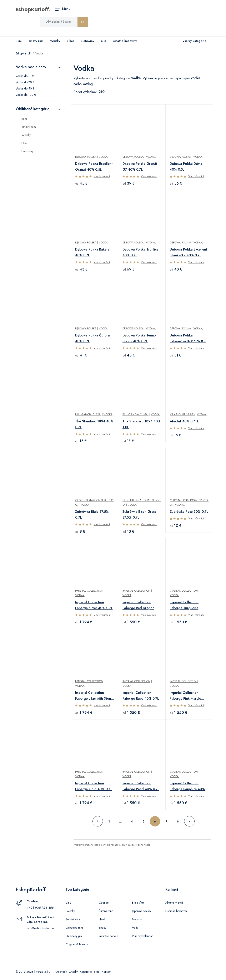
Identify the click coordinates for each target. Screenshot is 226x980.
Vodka (39, 53)
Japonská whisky (142, 911)
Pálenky (70, 911)
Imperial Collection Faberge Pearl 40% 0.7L (141, 786)
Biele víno (138, 903)
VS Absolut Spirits (182, 414)
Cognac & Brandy (77, 944)
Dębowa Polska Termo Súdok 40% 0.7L (139, 338)
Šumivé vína (73, 919)
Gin (103, 41)
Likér (71, 41)
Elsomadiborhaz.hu (177, 911)
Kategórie (86, 972)
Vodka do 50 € (25, 88)
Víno (68, 903)
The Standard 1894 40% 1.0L (142, 424)
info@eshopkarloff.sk (41, 928)
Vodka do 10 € (25, 76)
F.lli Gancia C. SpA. (88, 414)
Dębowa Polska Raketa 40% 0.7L (92, 252)
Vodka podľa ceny (31, 67)
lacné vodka (144, 845)
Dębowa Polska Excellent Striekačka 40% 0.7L (189, 252)
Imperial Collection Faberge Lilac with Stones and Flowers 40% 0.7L (95, 696)
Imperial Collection (89, 591)
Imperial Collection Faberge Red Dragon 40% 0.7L (138, 605)
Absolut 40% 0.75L (184, 421)
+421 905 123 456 (40, 908)
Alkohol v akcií (174, 903)
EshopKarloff (32, 9)
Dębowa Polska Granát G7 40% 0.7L (140, 167)
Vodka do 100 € (26, 95)
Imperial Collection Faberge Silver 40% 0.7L (94, 605)
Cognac (104, 903)
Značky (73, 972)
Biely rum (138, 919)
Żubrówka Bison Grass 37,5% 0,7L (139, 515)
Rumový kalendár (142, 936)
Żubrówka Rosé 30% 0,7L (189, 512)
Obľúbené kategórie (33, 109)
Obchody (61, 972)
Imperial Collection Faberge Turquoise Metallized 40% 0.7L (185, 605)
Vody (135, 928)
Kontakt (106, 972)
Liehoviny (87, 41)
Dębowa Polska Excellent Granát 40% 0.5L (94, 167)
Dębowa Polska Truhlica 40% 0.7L (140, 252)
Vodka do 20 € (25, 82)
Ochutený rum (74, 928)
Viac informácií (102, 176)
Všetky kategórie (194, 41)
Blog (97, 972)
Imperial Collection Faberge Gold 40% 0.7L (94, 786)
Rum (19, 41)
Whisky (55, 41)
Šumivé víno (106, 911)
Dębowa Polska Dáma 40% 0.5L (186, 167)
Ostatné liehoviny (125, 41)
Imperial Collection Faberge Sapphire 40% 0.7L (187, 786)
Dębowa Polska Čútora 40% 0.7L (92, 338)
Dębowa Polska (86, 157)
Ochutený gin (74, 936)
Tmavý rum (36, 41)
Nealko (103, 919)
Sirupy (102, 928)
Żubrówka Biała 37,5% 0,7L (92, 515)
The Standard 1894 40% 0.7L (94, 424)
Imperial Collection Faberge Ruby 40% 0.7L (141, 696)
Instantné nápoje (108, 936)
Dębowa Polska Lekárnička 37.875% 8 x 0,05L (188, 339)
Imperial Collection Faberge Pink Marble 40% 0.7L (185, 696)
